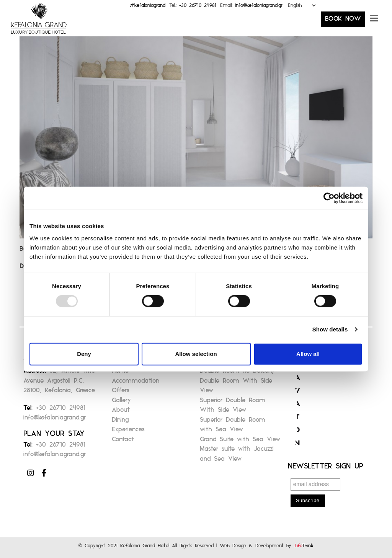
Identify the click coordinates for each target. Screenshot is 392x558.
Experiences (128, 432)
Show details (330, 329)
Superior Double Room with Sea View (233, 427)
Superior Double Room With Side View (233, 407)
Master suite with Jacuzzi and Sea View (237, 456)
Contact (123, 441)
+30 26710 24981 (198, 7)
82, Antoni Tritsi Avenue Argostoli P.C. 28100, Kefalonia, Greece (60, 383)
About (121, 412)
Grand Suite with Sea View (240, 441)
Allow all (308, 354)
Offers (121, 392)
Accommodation (136, 383)
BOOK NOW (343, 21)
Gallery (121, 402)
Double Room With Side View (236, 388)
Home (120, 373)
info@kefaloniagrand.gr (259, 7)
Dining (120, 422)
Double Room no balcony (237, 373)
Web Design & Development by (267, 547)
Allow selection (196, 354)
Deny (84, 354)
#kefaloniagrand (148, 7)
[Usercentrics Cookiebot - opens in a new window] (329, 198)
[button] (374, 21)
